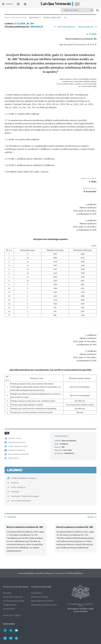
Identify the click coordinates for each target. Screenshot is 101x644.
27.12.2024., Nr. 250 (24, 23)
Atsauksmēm (9, 609)
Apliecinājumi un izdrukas (42, 601)
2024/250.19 (37, 27)
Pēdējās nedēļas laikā (52, 17)
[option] (26, 540)
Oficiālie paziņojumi (41, 587)
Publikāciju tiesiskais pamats (44, 605)
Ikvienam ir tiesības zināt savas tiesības (81, 610)
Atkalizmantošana (39, 597)
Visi (65, 17)
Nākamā (91, 517)
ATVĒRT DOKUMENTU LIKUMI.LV (24, 478)
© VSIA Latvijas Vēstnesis (16, 587)
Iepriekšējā (12, 517)
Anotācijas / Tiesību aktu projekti (25, 496)
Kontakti (7, 593)
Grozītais (15, 483)
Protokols (15, 492)
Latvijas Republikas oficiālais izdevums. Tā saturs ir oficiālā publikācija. (50, 573)
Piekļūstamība (10, 605)
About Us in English (12, 615)
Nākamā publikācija (86, 27)
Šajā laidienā (34, 17)
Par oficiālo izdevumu (13, 597)
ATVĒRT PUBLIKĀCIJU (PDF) (18, 446)
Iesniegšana (36, 593)
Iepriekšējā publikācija (66, 27)
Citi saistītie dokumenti (21, 501)
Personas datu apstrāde (14, 601)
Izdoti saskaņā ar (18, 487)
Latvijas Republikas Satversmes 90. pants (80, 605)
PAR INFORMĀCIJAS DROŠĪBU (19, 454)
